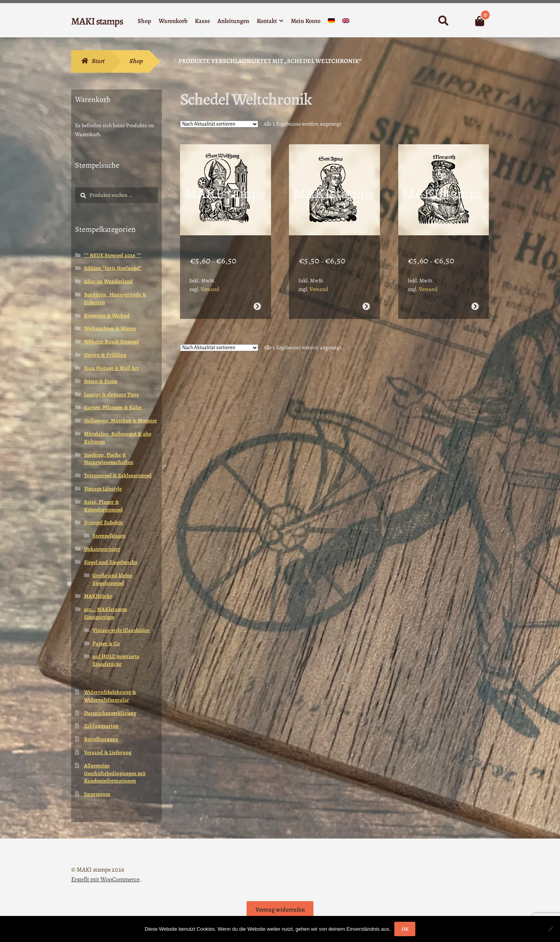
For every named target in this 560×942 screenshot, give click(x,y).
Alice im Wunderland (108, 281)
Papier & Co (106, 643)
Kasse (202, 21)
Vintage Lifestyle (103, 489)
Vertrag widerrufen (280, 910)
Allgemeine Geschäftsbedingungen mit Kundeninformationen (115, 773)
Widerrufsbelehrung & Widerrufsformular (110, 696)
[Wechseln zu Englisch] (346, 22)
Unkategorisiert (102, 549)
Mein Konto (306, 21)
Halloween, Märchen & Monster (121, 421)
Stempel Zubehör (104, 523)
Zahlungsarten (101, 726)
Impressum (97, 794)
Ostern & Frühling (105, 355)
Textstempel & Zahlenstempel (118, 475)
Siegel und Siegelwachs (111, 562)
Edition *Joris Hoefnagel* (113, 268)
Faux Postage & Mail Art (112, 368)
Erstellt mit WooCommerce (105, 879)
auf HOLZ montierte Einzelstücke (116, 660)
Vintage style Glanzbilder (121, 630)
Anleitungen (233, 21)
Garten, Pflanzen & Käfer (113, 407)
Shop (144, 21)
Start (98, 61)
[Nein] (550, 929)
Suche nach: (443, 21)
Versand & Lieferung (108, 752)
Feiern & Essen (101, 381)
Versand (210, 280)
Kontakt (267, 21)
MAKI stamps (97, 21)
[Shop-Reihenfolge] (219, 124)
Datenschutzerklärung (110, 713)
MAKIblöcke (98, 596)
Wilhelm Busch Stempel (111, 342)
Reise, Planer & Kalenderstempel (103, 506)
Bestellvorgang (101, 739)
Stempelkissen (109, 536)
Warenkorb (173, 21)
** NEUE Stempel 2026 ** (113, 255)
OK (405, 929)
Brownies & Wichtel (107, 316)
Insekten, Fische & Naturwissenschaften (109, 459)
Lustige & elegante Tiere (111, 395)
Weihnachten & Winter (110, 328)
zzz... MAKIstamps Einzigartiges (106, 613)
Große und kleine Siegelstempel (112, 579)
